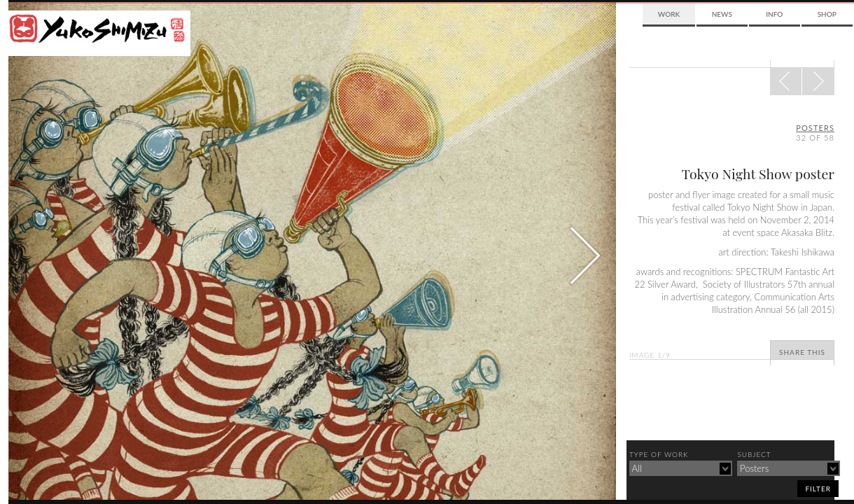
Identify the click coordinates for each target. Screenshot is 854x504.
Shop (827, 14)
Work (669, 14)
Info (774, 14)
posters (815, 128)
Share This (802, 352)
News (722, 14)
